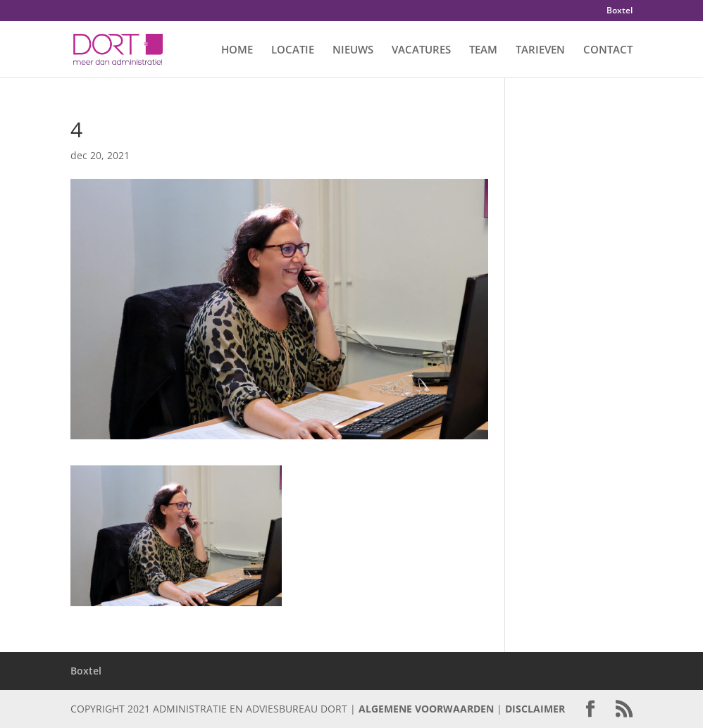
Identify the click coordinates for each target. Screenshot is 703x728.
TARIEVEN (540, 50)
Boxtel (620, 11)
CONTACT (608, 50)
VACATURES (421, 50)
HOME (237, 50)
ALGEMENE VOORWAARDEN (426, 709)
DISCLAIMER (535, 709)
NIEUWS (353, 50)
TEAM (483, 50)
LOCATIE (293, 50)
